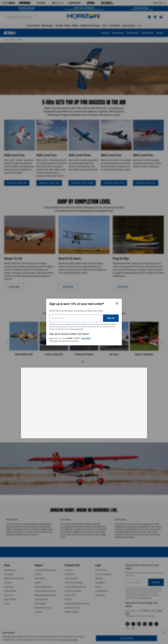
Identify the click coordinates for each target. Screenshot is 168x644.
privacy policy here (77, 329)
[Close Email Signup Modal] (117, 303)
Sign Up (111, 318)
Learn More (86, 338)
